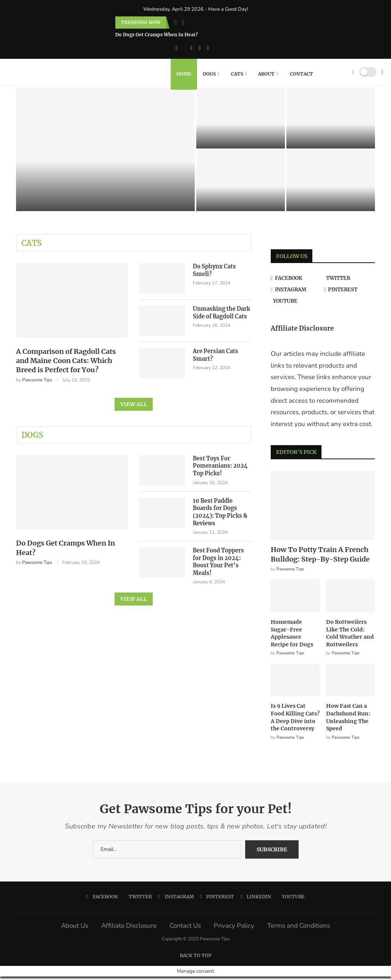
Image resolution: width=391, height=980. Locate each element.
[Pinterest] (200, 48)
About (266, 74)
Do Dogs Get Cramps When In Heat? (157, 35)
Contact (301, 74)
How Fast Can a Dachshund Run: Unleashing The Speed (348, 721)
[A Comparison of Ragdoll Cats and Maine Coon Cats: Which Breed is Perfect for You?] (105, 153)
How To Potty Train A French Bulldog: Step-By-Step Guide (320, 558)
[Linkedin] (208, 48)
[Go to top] (196, 958)
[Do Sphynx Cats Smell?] (241, 122)
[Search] (344, 74)
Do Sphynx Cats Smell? (213, 274)
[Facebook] (177, 48)
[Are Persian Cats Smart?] (241, 184)
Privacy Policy (234, 929)
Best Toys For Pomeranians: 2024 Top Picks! (219, 471)
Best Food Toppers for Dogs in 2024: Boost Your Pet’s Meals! (218, 559)
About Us (75, 929)
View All (134, 409)
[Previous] (176, 23)
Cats (237, 74)
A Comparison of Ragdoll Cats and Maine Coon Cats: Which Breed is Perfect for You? (66, 365)
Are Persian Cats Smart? (215, 359)
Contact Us (185, 929)
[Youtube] (296, 305)
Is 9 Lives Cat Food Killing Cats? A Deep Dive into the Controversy (295, 721)
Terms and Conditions (299, 929)
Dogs (209, 74)
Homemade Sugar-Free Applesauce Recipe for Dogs (292, 637)
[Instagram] (191, 48)
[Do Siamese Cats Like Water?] (331, 184)
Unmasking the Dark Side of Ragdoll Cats (221, 316)
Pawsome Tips (37, 384)
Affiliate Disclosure (129, 929)
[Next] (183, 23)
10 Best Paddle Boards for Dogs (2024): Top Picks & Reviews (222, 513)
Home (184, 74)
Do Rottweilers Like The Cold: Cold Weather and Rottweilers (350, 637)
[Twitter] (349, 282)
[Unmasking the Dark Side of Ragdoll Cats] (331, 122)
